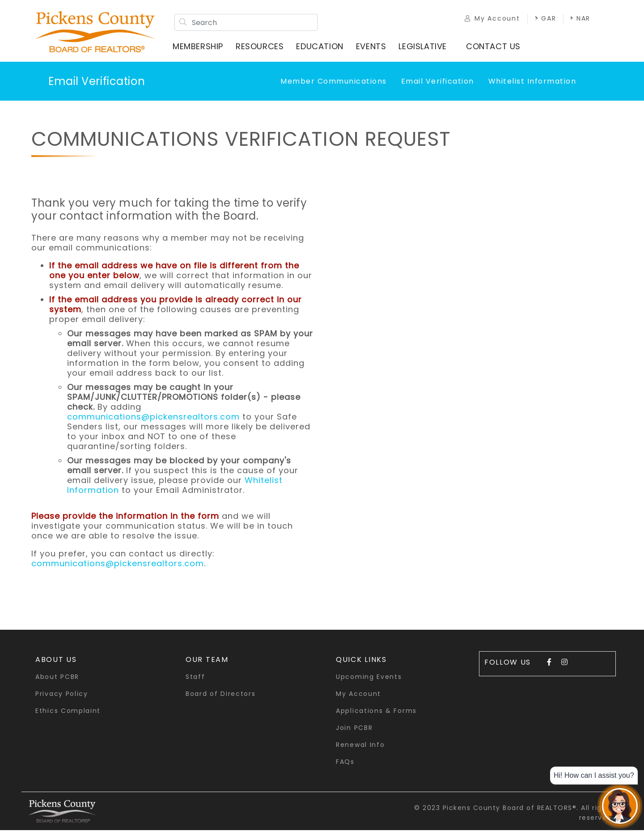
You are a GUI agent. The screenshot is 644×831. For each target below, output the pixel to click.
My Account (490, 19)
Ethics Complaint (68, 712)
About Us (56, 660)
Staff (195, 678)
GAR (543, 19)
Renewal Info (360, 746)
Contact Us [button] (494, 47)
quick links (361, 660)
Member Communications (334, 82)
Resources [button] (261, 47)
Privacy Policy (62, 695)
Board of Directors (221, 695)
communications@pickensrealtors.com (153, 418)
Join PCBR (354, 729)
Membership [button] (199, 47)
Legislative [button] (424, 47)
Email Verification (97, 82)
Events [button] (372, 47)
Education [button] (320, 47)
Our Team (207, 660)
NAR (579, 19)
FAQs (345, 763)
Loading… (463, 388)
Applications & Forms (376, 712)
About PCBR (57, 678)
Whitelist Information (532, 82)
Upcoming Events (369, 678)
